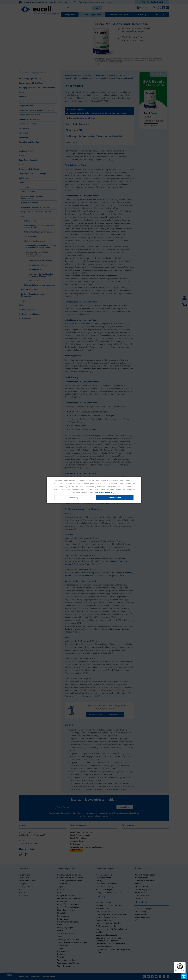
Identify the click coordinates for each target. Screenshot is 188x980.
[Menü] (184, 963)
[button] (73, 498)
